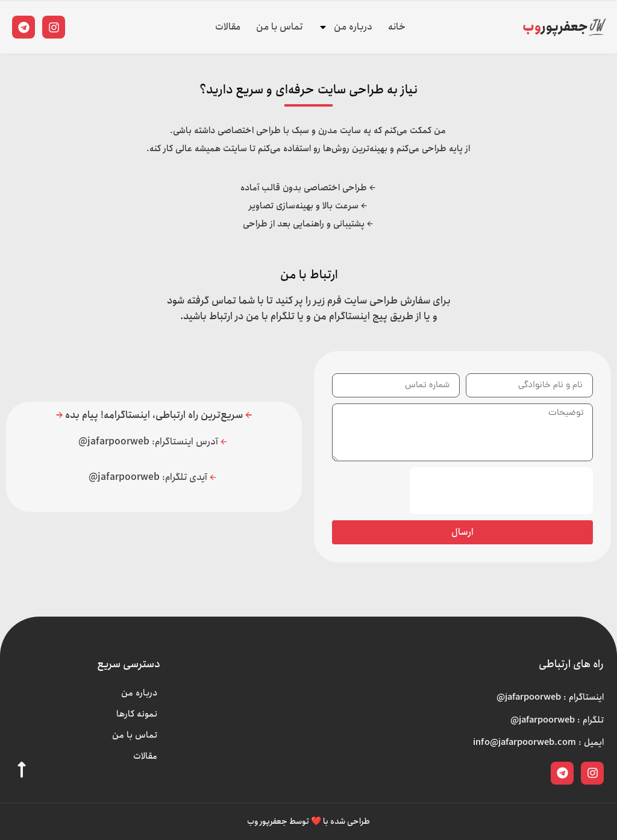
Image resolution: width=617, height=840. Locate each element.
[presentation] (501, 491)
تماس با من (279, 27)
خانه (397, 27)
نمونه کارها (137, 714)
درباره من (345, 27)
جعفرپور (555, 27)
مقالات (228, 27)
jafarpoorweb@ (115, 442)
